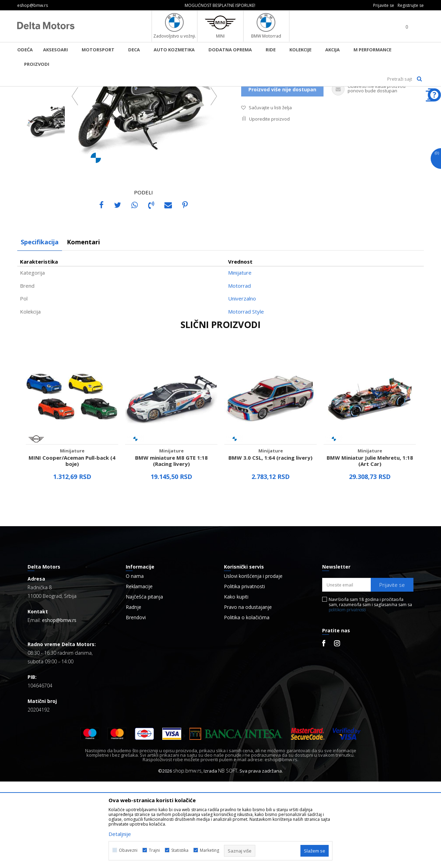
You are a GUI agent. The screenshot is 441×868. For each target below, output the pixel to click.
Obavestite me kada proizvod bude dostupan (298, 159)
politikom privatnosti (347, 696)
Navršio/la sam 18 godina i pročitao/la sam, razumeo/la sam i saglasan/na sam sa (370, 691)
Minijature (113, 91)
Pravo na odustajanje (248, 694)
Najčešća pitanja (144, 683)
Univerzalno (242, 385)
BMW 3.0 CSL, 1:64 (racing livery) (270, 544)
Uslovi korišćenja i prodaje (253, 663)
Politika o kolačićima (247, 704)
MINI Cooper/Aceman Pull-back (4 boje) (72, 547)
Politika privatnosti (244, 673)
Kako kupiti (236, 683)
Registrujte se (411, 5)
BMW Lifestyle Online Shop (45, 91)
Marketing (209, 850)
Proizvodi (88, 91)
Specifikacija (40, 328)
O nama (135, 663)
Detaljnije (120, 834)
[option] (220, 5)
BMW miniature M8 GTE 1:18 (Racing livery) (171, 547)
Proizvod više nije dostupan (282, 176)
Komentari (83, 328)
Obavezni (128, 850)
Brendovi (136, 704)
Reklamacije (139, 673)
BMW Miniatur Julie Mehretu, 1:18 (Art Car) (370, 547)
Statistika (180, 850)
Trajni (154, 850)
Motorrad (239, 372)
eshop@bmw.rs (59, 707)
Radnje (134, 694)
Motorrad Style (246, 398)
